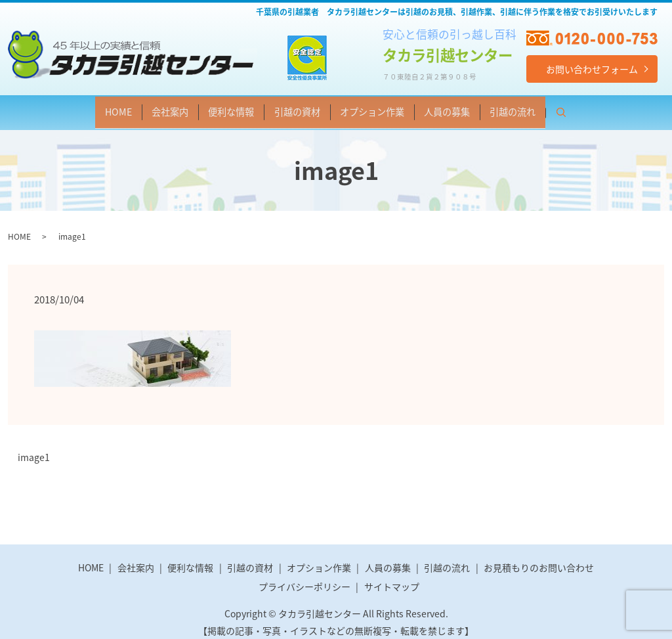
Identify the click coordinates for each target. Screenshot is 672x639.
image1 (34, 448)
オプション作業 (388, 108)
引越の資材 (293, 108)
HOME (63, 108)
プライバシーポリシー (304, 577)
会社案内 (131, 108)
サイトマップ (392, 577)
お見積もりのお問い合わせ (539, 558)
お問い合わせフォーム (592, 69)
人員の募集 (482, 108)
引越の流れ (566, 108)
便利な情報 (209, 108)
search (632, 110)
